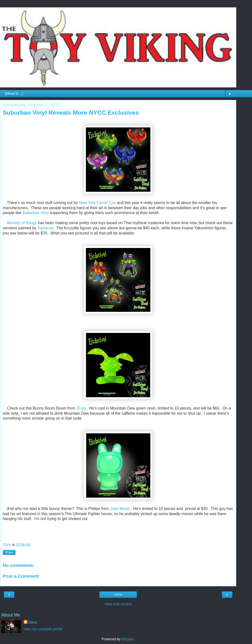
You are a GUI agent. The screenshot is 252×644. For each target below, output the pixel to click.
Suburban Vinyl (36, 213)
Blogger (128, 639)
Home (118, 595)
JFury (81, 408)
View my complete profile (43, 629)
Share (9, 552)
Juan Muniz (120, 509)
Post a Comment (21, 576)
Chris (33, 622)
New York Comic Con (97, 203)
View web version (118, 604)
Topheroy (45, 228)
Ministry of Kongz (22, 223)
